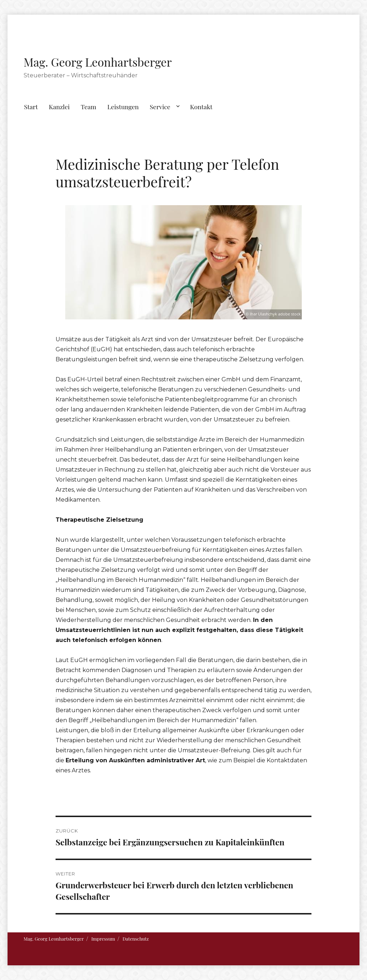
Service (160, 107)
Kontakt (201, 107)
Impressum (103, 939)
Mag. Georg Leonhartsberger (98, 62)
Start (31, 107)
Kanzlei (59, 107)
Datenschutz (136, 939)
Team (88, 107)
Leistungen (123, 107)
